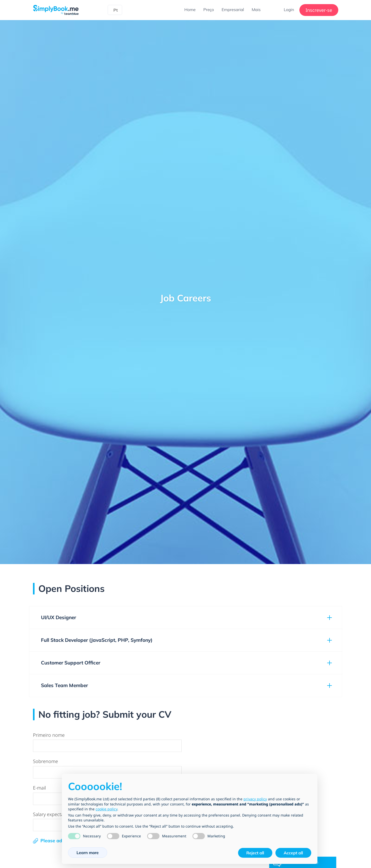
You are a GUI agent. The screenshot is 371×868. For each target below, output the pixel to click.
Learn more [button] (88, 853)
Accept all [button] (293, 853)
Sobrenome (45, 761)
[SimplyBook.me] (56, 10)
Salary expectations (53, 814)
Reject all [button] (255, 853)
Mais (256, 10)
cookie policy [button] (106, 809)
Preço (209, 10)
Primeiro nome (49, 735)
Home (190, 10)
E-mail (39, 788)
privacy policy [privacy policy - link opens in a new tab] (255, 799)
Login (289, 10)
